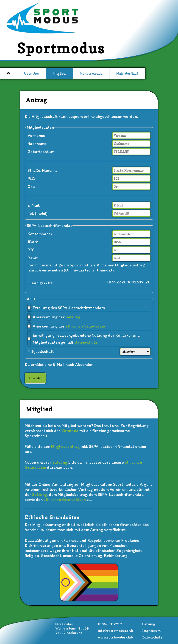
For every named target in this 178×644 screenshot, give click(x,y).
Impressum (151, 631)
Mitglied (59, 73)
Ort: (31, 186)
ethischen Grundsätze (85, 326)
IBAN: (33, 242)
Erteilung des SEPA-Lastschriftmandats (69, 308)
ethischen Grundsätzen (65, 500)
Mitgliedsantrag (65, 446)
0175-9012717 (110, 624)
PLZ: (31, 178)
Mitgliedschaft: (41, 351)
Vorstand (70, 431)
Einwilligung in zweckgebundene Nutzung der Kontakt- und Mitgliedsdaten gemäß (86, 339)
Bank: (33, 258)
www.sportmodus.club (115, 637)
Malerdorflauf (127, 73)
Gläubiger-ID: (40, 283)
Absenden (35, 378)
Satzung (73, 317)
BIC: (32, 250)
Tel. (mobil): (38, 213)
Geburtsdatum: (41, 152)
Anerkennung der (57, 317)
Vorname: (36, 136)
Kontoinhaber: (40, 234)
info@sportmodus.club (115, 631)
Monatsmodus (91, 73)
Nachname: (37, 144)
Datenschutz (86, 342)
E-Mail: (34, 205)
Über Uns (31, 73)
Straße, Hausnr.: (42, 170)
